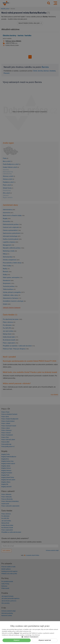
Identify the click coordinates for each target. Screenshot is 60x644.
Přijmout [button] (17, 640)
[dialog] (30, 633)
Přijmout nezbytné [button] (45, 640)
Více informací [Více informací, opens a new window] (36, 635)
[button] (30, 637)
